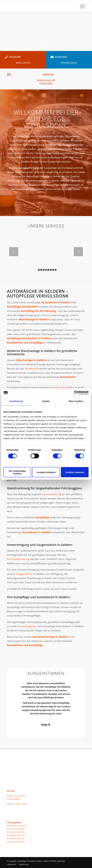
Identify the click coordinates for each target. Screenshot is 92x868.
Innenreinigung (26, 626)
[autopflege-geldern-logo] (38, 6)
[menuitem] (81, 6)
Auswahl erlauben (46, 472)
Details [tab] (46, 401)
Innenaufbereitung (18, 559)
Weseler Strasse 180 (46, 80)
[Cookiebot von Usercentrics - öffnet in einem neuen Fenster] (75, 393)
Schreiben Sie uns (69, 62)
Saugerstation (24, 574)
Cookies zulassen (75, 472)
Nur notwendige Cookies (17, 472)
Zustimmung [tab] (16, 401)
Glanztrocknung (51, 494)
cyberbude (61, 861)
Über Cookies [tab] (76, 401)
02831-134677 (21, 804)
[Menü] (81, 6)
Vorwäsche (31, 369)
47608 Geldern (46, 83)
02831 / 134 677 (23, 62)
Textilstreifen (59, 388)
